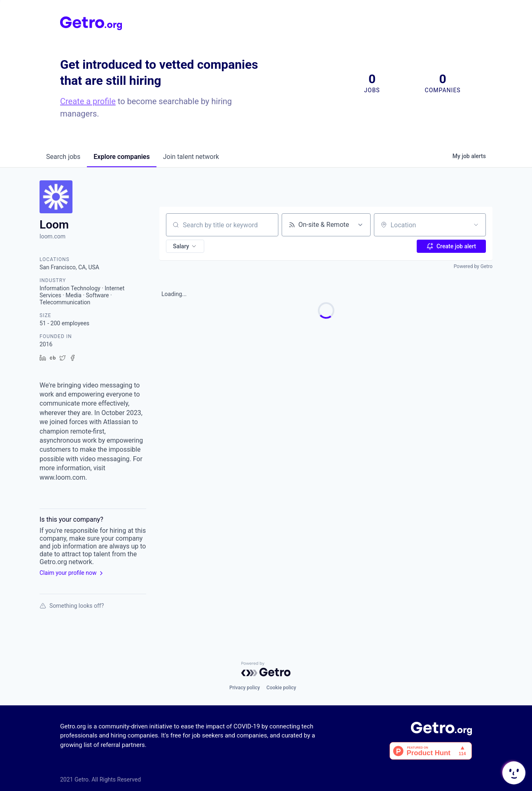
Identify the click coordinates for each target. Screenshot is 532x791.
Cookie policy (281, 688)
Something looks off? (72, 606)
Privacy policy (245, 688)
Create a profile (88, 101)
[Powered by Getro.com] (266, 669)
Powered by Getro (473, 266)
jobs (63, 157)
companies (121, 157)
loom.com (52, 236)
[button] (185, 246)
